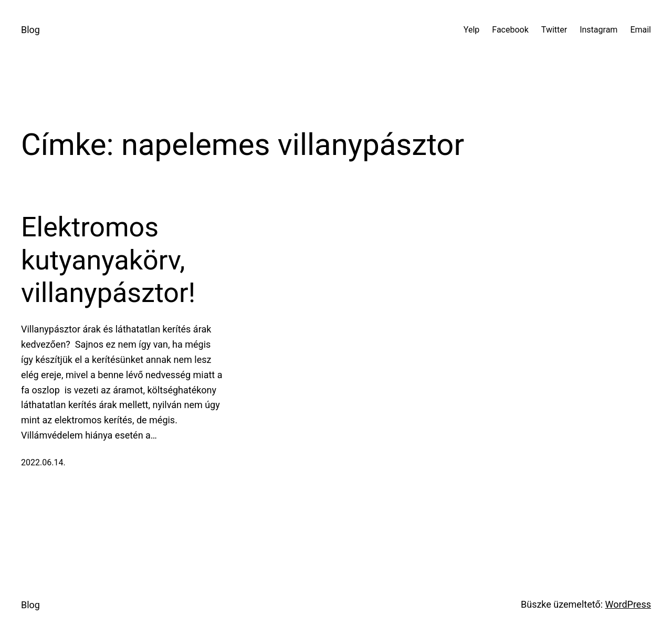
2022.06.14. (43, 462)
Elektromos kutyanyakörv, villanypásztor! (108, 260)
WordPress (628, 604)
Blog (30, 30)
